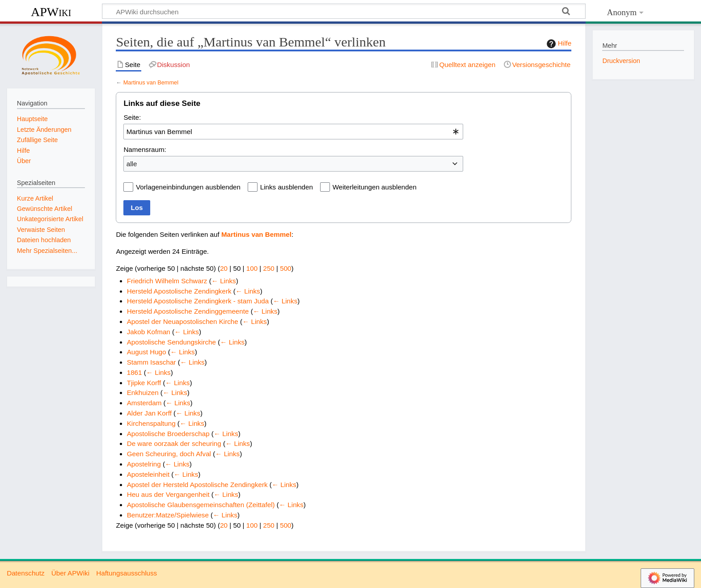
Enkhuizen (143, 393)
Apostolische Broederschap (168, 434)
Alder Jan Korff (149, 413)
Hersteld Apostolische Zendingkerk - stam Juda (198, 301)
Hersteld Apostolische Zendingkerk (179, 291)
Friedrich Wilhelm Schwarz (167, 281)
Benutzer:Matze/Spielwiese (168, 515)
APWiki (51, 12)
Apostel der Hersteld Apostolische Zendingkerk (197, 485)
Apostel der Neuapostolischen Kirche (183, 321)
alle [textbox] (132, 164)
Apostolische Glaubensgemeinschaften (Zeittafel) (201, 505)
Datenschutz (25, 573)
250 (268, 268)
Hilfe (558, 44)
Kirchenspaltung (151, 423)
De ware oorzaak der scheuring (174, 443)
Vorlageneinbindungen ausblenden (188, 187)
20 (224, 268)
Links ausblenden (287, 187)
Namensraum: (145, 149)
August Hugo (147, 352)
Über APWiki (70, 573)
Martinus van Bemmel (151, 82)
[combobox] (293, 131)
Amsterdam (144, 403)
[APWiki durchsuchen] (344, 11)
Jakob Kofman (149, 332)
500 (285, 268)
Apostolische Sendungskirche (171, 342)
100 (252, 268)
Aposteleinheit (148, 474)
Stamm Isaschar (152, 362)
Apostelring (144, 464)
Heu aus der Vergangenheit (168, 494)
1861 (135, 372)
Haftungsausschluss (127, 573)
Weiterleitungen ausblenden (375, 187)
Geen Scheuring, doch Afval (169, 454)
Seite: (132, 117)
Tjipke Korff (144, 383)
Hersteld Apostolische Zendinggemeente (188, 311)
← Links (224, 281)
